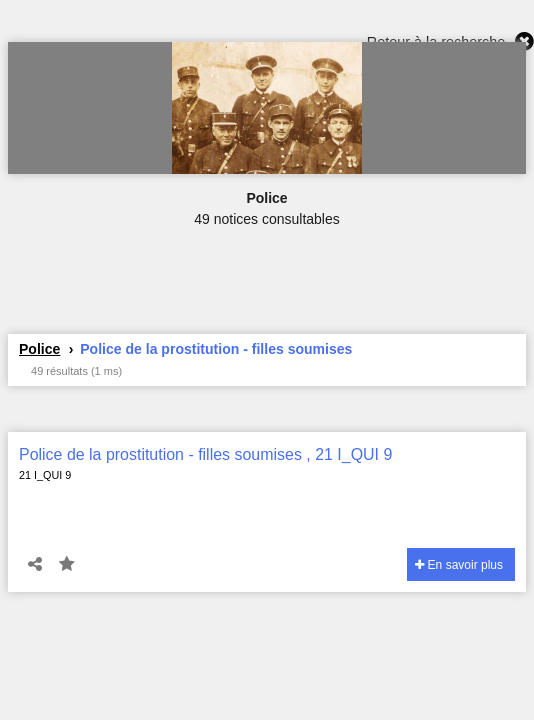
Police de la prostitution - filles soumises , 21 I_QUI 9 (205, 454)
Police (39, 349)
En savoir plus (459, 565)
